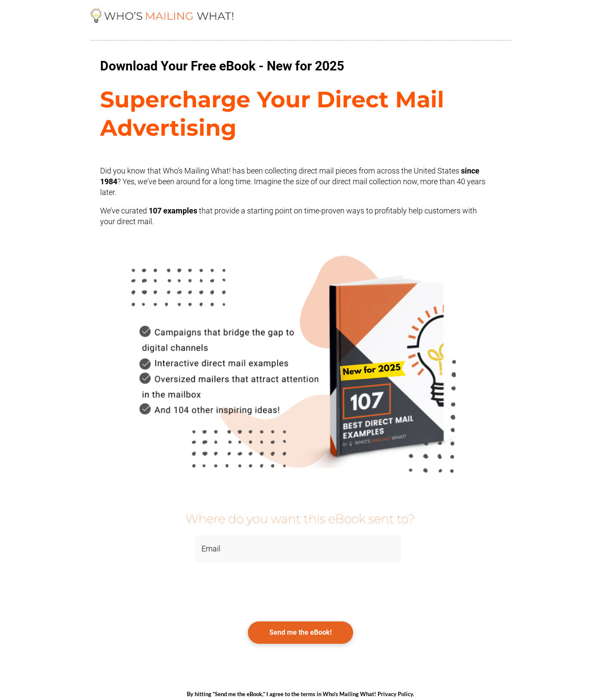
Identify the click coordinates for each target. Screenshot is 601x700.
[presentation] (156, 587)
